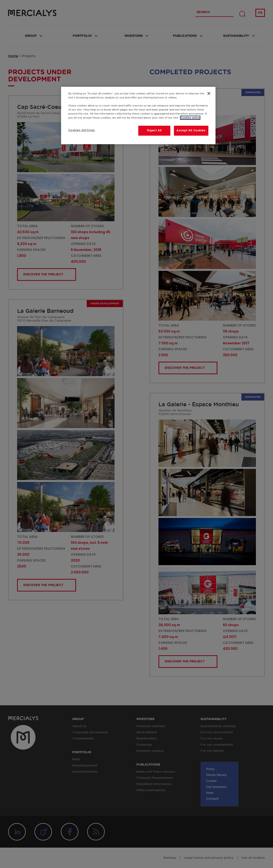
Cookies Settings (82, 130)
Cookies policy (190, 118)
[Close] (209, 93)
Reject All (154, 130)
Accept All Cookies (191, 130)
